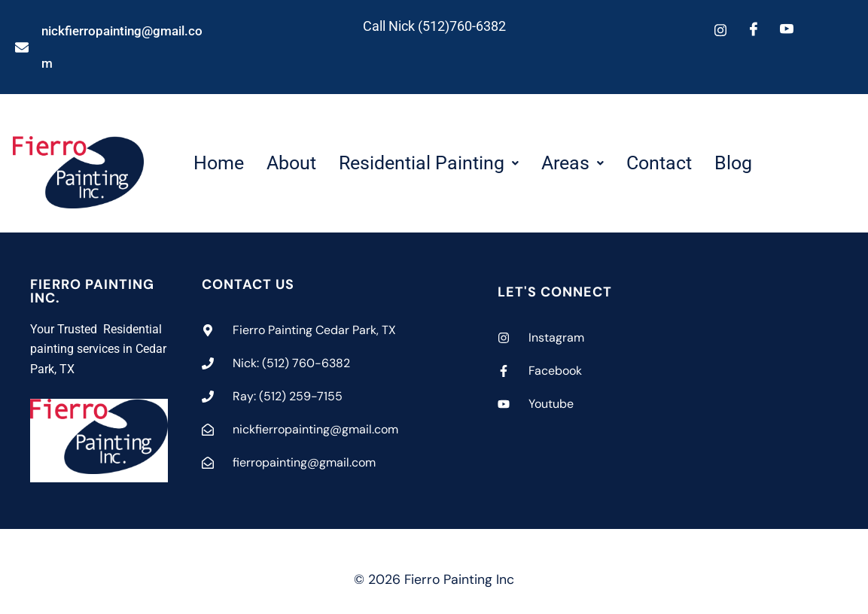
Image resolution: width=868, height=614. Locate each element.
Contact (659, 163)
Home (219, 163)
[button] (429, 163)
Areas (573, 163)
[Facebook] (754, 30)
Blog (733, 163)
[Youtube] (787, 30)
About (291, 163)
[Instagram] (720, 30)
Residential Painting (429, 163)
